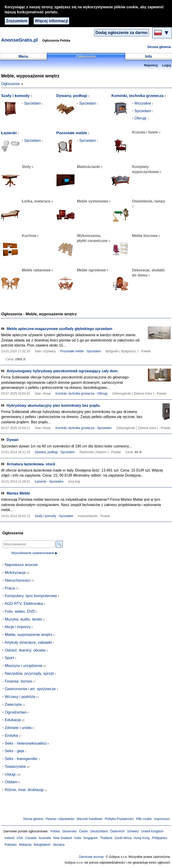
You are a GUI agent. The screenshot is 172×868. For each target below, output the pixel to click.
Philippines (159, 838)
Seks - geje (15, 751)
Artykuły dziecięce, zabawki (28, 642)
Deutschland (99, 831)
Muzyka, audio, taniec (24, 619)
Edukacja (13, 720)
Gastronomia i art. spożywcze (30, 689)
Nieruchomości (18, 580)
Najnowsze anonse (21, 565)
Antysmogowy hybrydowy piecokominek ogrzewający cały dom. (63, 371)
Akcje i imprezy (18, 627)
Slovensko (69, 831)
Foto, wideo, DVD (20, 611)
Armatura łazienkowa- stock (31, 464)
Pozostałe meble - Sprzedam (81, 351)
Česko (83, 831)
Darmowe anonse (91, 857)
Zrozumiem (17, 21)
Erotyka (11, 736)
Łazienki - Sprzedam (49, 482)
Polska (55, 831)
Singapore (91, 838)
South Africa (123, 838)
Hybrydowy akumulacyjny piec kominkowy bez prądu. (54, 406)
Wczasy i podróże (20, 697)
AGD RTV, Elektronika (24, 604)
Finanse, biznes (18, 681)
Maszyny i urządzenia (24, 666)
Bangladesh (42, 845)
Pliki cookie (144, 819)
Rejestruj (151, 65)
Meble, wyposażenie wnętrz (29, 635)
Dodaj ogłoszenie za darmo (122, 33)
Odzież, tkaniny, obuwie (25, 650)
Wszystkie (143, 103)
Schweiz (133, 831)
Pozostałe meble (72, 133)
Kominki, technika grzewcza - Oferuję (81, 394)
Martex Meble (18, 493)
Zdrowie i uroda (18, 728)
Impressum (162, 819)
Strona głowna (159, 47)
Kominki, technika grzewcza (137, 96)
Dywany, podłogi (72, 96)
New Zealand (63, 838)
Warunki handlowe (90, 819)
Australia (45, 838)
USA (20, 838)
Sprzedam (32, 103)
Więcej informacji (52, 21)
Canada (31, 838)
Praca (10, 588)
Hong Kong (142, 838)
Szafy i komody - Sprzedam (54, 516)
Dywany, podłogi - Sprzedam (55, 452)
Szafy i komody (16, 96)
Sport (10, 658)
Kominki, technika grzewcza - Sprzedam (83, 428)
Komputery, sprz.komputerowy (31, 596)
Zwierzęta (13, 704)
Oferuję (140, 118)
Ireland (9, 838)
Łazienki (9, 133)
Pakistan (11, 845)
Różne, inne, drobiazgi (24, 790)
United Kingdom (152, 831)
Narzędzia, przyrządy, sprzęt (29, 673)
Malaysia (25, 845)
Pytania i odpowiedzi (60, 819)
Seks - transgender (21, 759)
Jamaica (59, 845)
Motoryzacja (15, 573)
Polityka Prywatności (119, 819)
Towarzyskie (15, 767)
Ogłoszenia (10, 84)
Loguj (167, 65)
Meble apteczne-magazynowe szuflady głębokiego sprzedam (59, 329)
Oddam (11, 782)
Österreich (117, 831)
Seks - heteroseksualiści (26, 743)
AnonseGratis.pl (19, 40)
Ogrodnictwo (16, 712)
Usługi (10, 774)
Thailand (106, 838)
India (78, 838)
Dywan (13, 440)
